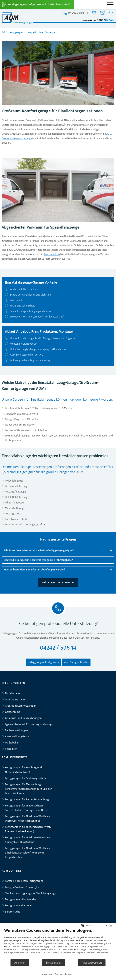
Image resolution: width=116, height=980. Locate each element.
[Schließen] (111, 926)
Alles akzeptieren (92, 963)
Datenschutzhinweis (65, 974)
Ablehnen (20, 963)
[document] (58, 943)
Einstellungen (54, 963)
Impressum (47, 974)
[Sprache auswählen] (82, 926)
